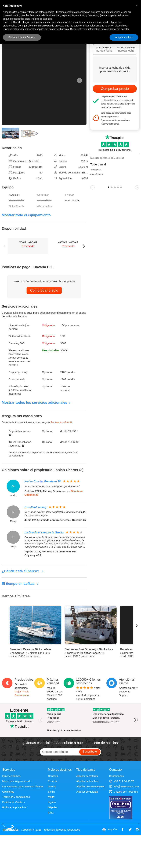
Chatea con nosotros (123, 792)
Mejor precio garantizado (17, 781)
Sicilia (51, 792)
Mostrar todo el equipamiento (26, 215)
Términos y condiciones (16, 797)
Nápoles (53, 807)
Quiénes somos (11, 776)
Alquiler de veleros (87, 776)
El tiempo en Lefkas (20, 584)
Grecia (52, 786)
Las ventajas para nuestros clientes (23, 786)
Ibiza (51, 813)
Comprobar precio (44, 290)
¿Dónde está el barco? (23, 571)
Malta (51, 797)
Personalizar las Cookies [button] (22, 37)
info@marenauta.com (124, 786)
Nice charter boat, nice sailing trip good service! (52, 486)
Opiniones (8, 792)
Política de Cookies (13, 802)
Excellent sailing (35, 507)
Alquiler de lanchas (87, 781)
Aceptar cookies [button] (124, 37)
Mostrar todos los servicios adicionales (36, 402)
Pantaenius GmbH (61, 422)
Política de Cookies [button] (41, 19)
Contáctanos (116, 776)
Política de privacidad (15, 807)
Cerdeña (53, 776)
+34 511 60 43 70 (122, 781)
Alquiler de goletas (87, 792)
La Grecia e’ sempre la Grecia (44, 532)
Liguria (52, 802)
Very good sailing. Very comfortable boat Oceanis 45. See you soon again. (55, 514)
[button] (136, 6)
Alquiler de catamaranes (90, 786)
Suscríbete (90, 752)
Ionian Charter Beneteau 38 (43, 481)
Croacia (52, 781)
